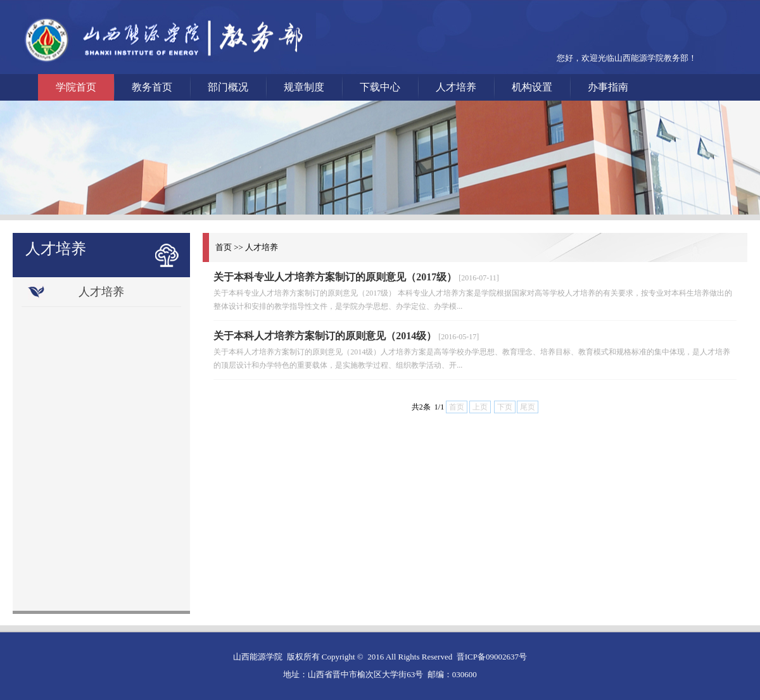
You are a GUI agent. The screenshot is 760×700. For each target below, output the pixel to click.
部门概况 (228, 87)
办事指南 (608, 87)
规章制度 (304, 87)
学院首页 (76, 87)
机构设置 (532, 87)
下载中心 (380, 87)
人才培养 (456, 87)
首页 (224, 247)
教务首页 (152, 87)
